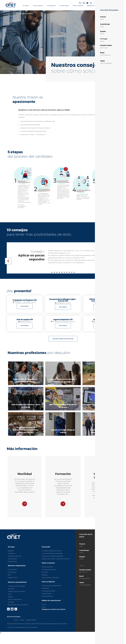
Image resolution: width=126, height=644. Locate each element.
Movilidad (45, 577)
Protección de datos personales (22, 626)
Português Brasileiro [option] (31, 622)
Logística (10, 599)
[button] (80, 3)
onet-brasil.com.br (85, 581)
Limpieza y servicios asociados (17, 588)
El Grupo (11, 549)
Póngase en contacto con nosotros (54, 611)
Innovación (46, 549)
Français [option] (16, 622)
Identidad (11, 553)
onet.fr (81, 548)
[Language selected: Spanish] (114, 3)
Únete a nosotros (48, 565)
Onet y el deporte (48, 584)
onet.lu (81, 555)
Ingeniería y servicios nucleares (17, 593)
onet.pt (81, 568)
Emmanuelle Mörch (48, 598)
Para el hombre (12, 572)
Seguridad (11, 591)
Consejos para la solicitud (49, 572)
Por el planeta (12, 574)
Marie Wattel (45, 590)
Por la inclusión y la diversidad (50, 580)
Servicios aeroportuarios (15, 601)
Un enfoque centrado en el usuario (52, 553)
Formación (11, 604)
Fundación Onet (109, 547)
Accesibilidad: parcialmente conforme (57, 626)
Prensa (44, 609)
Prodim (107, 551)
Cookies (33, 626)
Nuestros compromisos (17, 568)
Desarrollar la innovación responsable (52, 558)
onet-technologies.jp (85, 587)
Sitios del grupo (99, 3)
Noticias (44, 606)
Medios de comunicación (51, 603)
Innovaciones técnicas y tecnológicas (52, 556)
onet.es (81, 561)
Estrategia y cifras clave (15, 558)
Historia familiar (12, 561)
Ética (9, 577)
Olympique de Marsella (48, 593)
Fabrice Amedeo (47, 596)
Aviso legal (10, 626)
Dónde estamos (10, 14)
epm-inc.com (83, 574)
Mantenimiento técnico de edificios (18, 607)
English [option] (22, 622)
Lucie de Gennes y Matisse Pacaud (52, 588)
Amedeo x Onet (13, 580)
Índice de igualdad (41, 626)
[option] (16, 622)
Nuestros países (12, 564)
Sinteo (106, 555)
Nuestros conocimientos (17, 584)
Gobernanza (12, 556)
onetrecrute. (103, 251)
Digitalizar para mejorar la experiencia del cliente (56, 561)
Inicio (3, 14)
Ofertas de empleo (47, 569)
